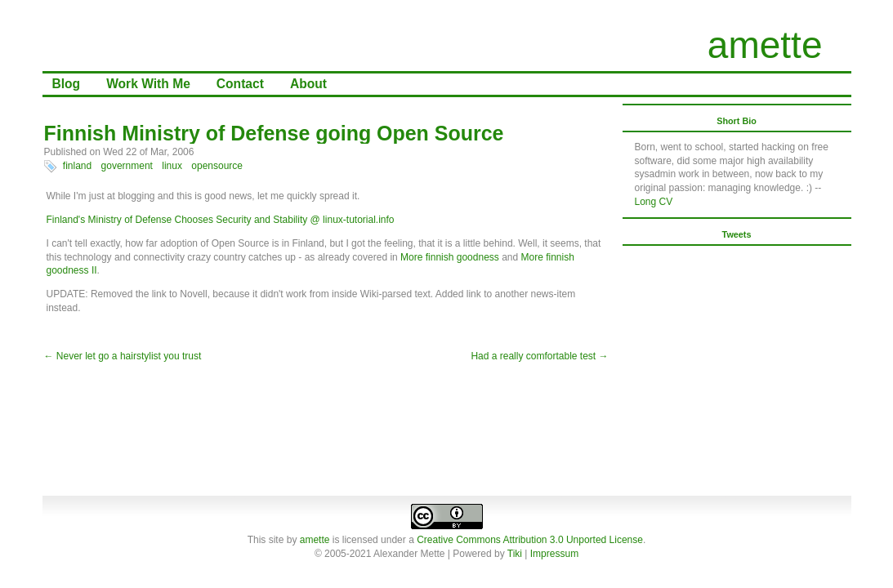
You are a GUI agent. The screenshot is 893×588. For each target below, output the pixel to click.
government (127, 166)
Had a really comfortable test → (539, 356)
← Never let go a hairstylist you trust (123, 356)
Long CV (654, 202)
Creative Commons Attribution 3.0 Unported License (530, 540)
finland (77, 166)
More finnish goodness (450, 257)
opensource (217, 166)
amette (765, 45)
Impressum (554, 554)
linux (172, 166)
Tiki (515, 554)
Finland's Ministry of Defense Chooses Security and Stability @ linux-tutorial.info (221, 220)
